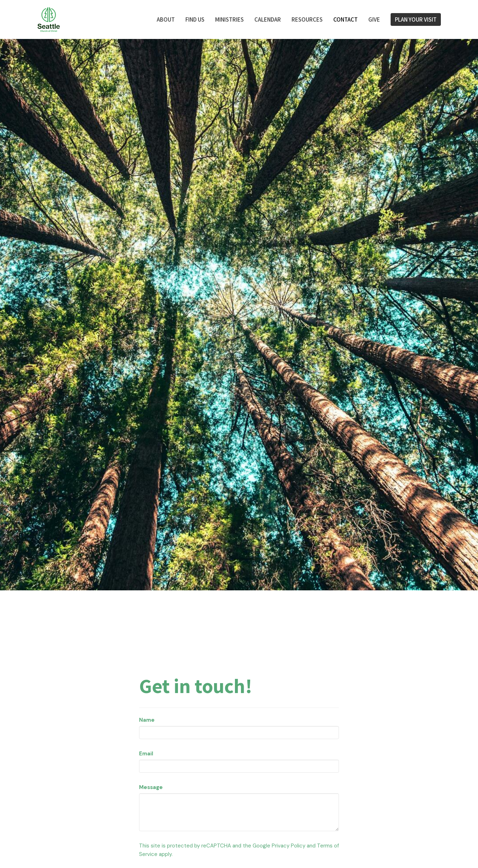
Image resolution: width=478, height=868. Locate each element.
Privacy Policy (289, 846)
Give (374, 19)
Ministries (229, 19)
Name (147, 720)
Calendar (268, 19)
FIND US (195, 19)
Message (151, 787)
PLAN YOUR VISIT (416, 19)
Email (146, 754)
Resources (307, 19)
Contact (345, 19)
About (166, 19)
